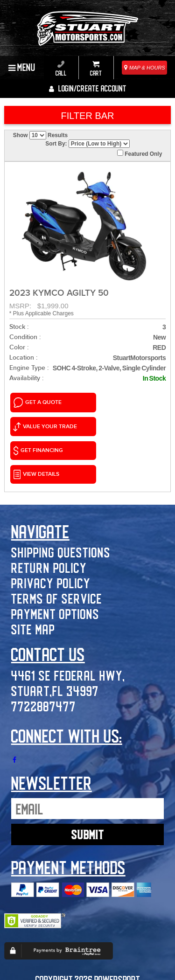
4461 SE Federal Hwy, (68, 621)
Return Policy (49, 513)
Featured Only (140, 153)
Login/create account (88, 88)
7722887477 (44, 651)
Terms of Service (57, 544)
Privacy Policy (51, 529)
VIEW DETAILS (113, 422)
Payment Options (55, 560)
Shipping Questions (61, 498)
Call (61, 69)
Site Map (33, 575)
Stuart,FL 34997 (55, 636)
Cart (96, 69)
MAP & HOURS (145, 68)
